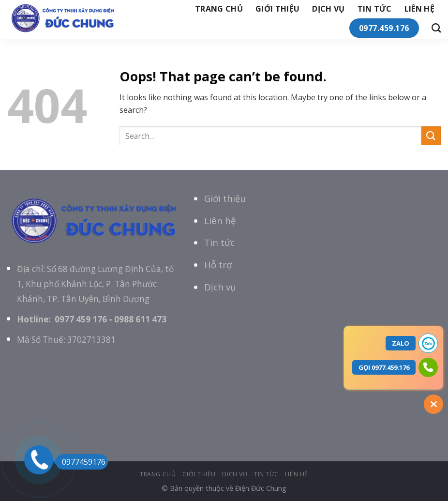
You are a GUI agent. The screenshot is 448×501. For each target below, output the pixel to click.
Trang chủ (219, 9)
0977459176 (81, 462)
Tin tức (219, 242)
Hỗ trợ (218, 265)
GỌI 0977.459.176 (384, 367)
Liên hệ (419, 9)
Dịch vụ (328, 9)
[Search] (436, 28)
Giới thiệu (225, 198)
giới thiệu (277, 9)
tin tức (375, 9)
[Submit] (431, 136)
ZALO (401, 343)
